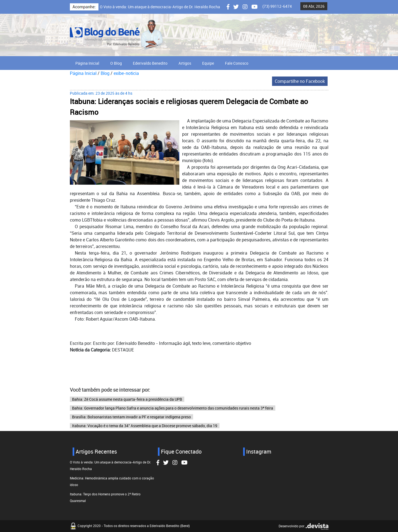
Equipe (208, 63)
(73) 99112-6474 (277, 6)
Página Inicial (87, 63)
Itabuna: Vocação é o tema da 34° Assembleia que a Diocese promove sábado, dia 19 (145, 426)
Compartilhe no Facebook (300, 81)
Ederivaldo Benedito (150, 63)
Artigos (185, 63)
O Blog (116, 63)
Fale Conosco (237, 63)
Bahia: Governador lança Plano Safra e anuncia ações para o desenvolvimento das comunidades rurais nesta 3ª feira (173, 408)
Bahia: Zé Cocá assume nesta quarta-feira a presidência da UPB (127, 399)
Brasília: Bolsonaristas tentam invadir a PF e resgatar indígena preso (131, 417)
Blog (105, 73)
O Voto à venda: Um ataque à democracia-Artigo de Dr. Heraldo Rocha (160, 7)
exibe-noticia (126, 73)
